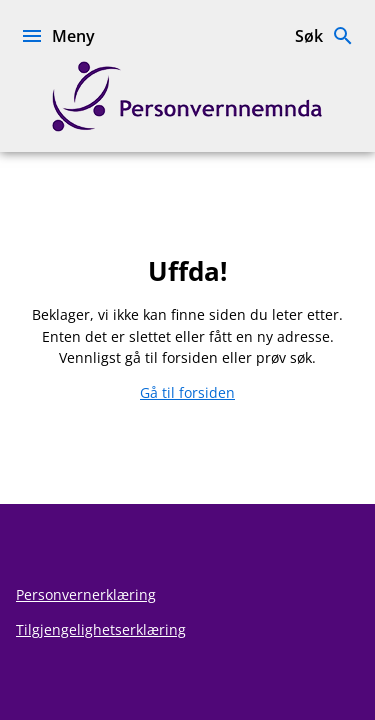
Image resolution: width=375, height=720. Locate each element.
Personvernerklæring (86, 594)
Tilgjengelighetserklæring (101, 629)
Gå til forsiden (187, 392)
